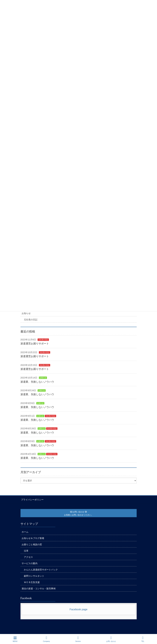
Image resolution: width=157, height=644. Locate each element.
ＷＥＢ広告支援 (32, 582)
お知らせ (26, 313)
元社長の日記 (31, 320)
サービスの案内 (30, 563)
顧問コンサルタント (34, 575)
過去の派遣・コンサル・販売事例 (39, 588)
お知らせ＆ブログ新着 (33, 538)
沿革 (26, 550)
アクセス (28, 557)
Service (78, 639)
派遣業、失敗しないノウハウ (37, 382)
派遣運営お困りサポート (35, 344)
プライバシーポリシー (32, 499)
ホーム (25, 531)
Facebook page (78, 609)
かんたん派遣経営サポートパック (41, 569)
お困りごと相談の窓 (32, 544)
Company (46, 639)
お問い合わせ (111, 639)
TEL (143, 639)
